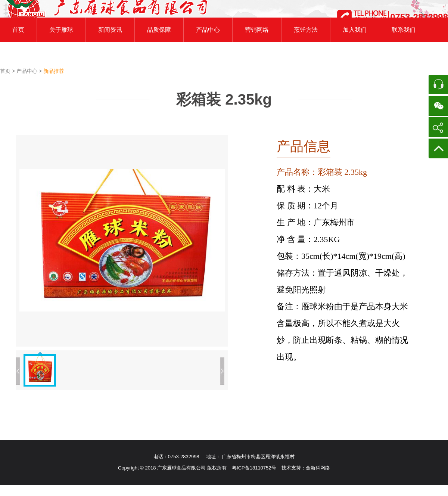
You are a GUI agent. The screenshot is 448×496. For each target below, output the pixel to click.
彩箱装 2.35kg (224, 99)
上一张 (18, 371)
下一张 (222, 371)
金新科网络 (318, 468)
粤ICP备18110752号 (254, 468)
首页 (6, 71)
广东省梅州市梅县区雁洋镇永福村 (258, 457)
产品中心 (28, 71)
